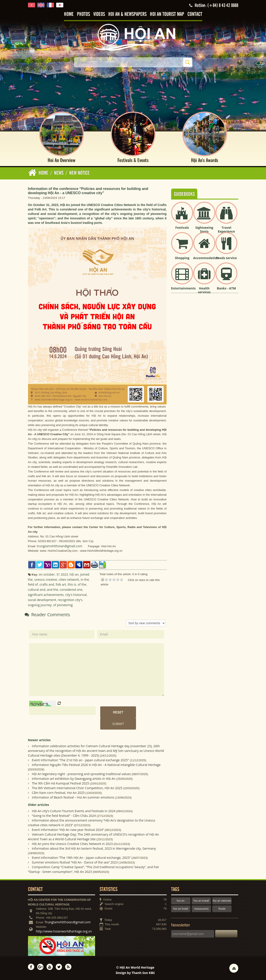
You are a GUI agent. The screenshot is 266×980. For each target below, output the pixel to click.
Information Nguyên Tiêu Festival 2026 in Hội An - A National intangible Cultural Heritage (96, 765)
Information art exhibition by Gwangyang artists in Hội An (74, 779)
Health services (204, 290)
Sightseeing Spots (204, 229)
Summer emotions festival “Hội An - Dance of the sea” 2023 (75, 862)
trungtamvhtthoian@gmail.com (59, 546)
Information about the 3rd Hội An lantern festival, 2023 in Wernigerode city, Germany (94, 848)
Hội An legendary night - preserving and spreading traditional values (81, 774)
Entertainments (183, 288)
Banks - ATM (226, 288)
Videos (99, 14)
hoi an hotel (181, 909)
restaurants (201, 909)
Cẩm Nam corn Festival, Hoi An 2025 (58, 793)
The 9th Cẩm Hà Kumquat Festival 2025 (60, 783)
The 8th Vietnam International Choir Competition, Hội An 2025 (77, 788)
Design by (135, 973)
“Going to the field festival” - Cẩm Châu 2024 (64, 816)
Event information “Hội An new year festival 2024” (68, 830)
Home (69, 14)
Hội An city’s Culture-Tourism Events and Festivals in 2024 (74, 811)
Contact (195, 14)
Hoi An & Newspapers (127, 14)
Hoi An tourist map (167, 14)
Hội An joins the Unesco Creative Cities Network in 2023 (72, 844)
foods (222, 909)
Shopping (182, 258)
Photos (83, 14)
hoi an (181, 901)
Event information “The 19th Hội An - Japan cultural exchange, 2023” (81, 858)
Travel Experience (227, 229)
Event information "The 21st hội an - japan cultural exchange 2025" (80, 760)
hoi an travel (201, 901)
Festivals (182, 228)
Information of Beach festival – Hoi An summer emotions (73, 797)
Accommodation (206, 258)
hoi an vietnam (222, 901)
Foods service (226, 258)
